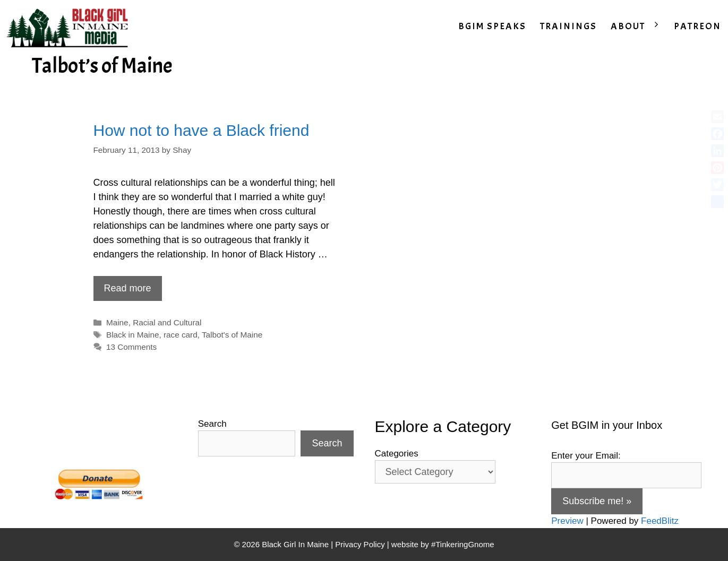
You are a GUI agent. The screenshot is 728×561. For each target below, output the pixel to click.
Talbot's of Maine (232, 335)
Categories (397, 454)
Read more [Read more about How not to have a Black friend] (128, 288)
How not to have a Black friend (202, 130)
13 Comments (131, 347)
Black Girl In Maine (296, 544)
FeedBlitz (660, 521)
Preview (567, 521)
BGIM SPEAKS (492, 26)
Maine (117, 322)
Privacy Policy (360, 544)
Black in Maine (132, 335)
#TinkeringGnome (463, 544)
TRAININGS (568, 26)
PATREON (697, 26)
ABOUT (639, 27)
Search (212, 424)
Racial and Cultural (167, 322)
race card (181, 335)
